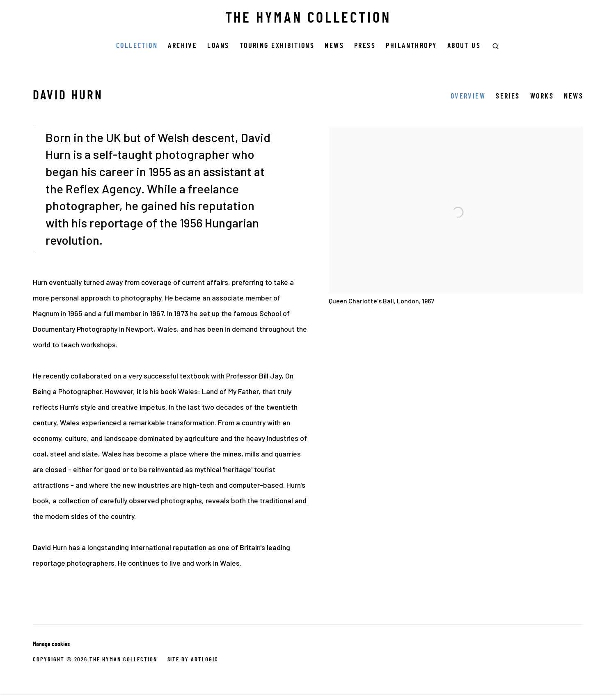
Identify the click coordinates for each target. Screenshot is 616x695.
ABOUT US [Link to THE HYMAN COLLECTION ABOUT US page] (464, 46)
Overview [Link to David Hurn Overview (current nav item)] (468, 97)
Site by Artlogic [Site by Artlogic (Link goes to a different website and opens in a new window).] (193, 660)
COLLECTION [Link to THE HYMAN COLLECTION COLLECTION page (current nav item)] (137, 46)
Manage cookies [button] (51, 645)
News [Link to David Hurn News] (574, 97)
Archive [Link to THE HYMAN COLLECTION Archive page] (182, 46)
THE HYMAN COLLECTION (308, 19)
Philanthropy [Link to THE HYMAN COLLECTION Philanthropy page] (411, 46)
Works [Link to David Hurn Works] (542, 97)
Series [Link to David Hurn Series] (508, 97)
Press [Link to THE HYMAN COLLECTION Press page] (365, 46)
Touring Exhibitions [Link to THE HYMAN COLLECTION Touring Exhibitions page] (277, 46)
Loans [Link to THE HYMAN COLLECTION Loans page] (218, 46)
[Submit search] (496, 45)
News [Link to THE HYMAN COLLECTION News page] (334, 46)
